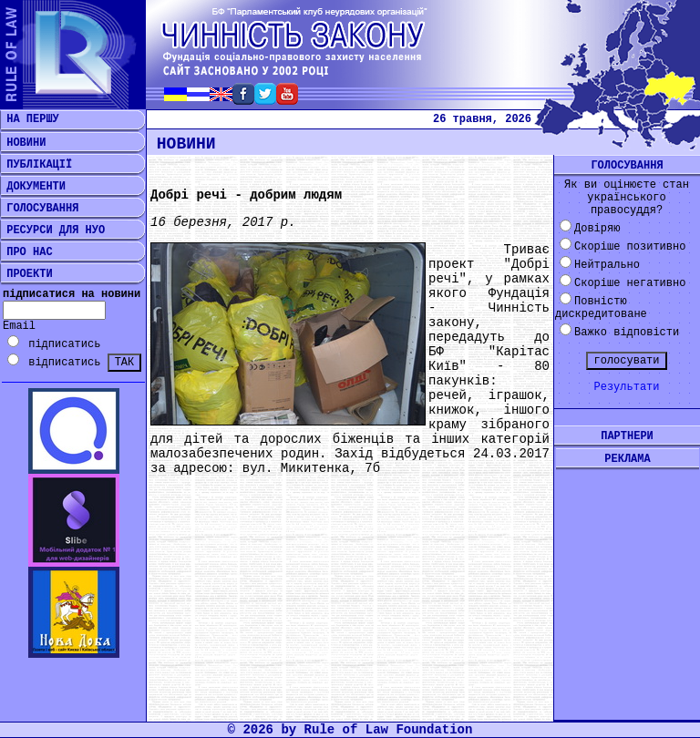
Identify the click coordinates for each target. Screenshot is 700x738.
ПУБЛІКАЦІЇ (36, 165)
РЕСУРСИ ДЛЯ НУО (52, 231)
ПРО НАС (26, 252)
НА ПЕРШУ (30, 119)
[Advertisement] (627, 580)
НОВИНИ (23, 143)
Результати (626, 387)
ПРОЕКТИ (26, 274)
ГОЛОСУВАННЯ (39, 209)
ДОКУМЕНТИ (33, 187)
